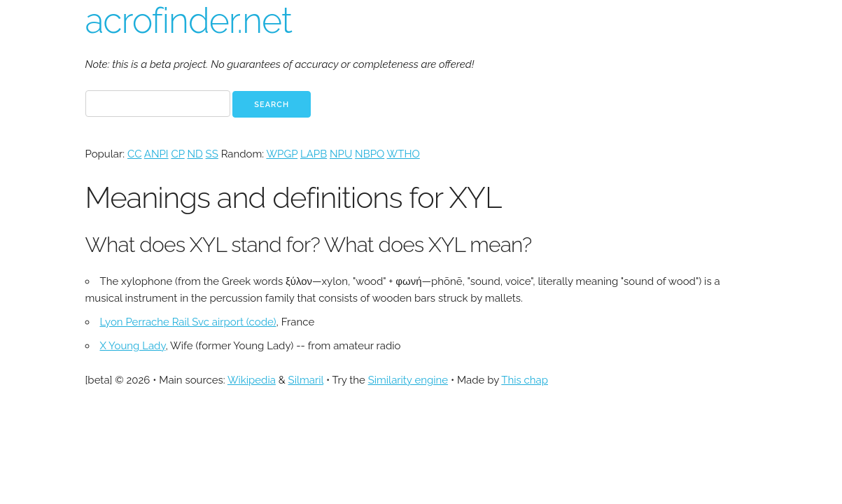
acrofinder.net (189, 21)
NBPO (370, 154)
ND (195, 154)
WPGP (282, 154)
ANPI (156, 154)
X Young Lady (133, 346)
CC (134, 154)
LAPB (314, 154)
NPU (341, 154)
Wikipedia (252, 380)
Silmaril (306, 380)
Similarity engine (408, 380)
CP (177, 154)
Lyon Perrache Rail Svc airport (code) (188, 322)
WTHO (404, 154)
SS (212, 154)
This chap (525, 380)
